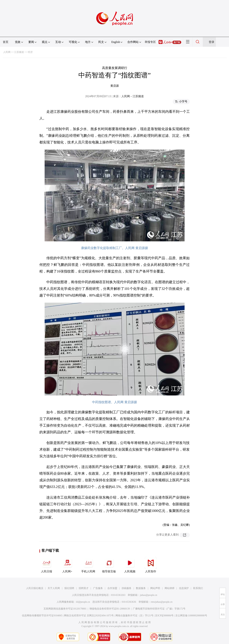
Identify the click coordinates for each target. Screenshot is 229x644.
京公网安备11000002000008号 (191, 616)
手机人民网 (88, 565)
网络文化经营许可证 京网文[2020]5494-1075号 (89, 616)
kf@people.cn (83, 602)
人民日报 (47, 565)
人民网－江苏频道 (133, 96)
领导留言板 (109, 565)
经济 (30, 52)
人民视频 (130, 565)
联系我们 (198, 588)
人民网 (7, 52)
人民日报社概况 (35, 588)
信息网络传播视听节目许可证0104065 (42, 616)
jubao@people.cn (149, 595)
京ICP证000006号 (164, 616)
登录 (212, 42)
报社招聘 (69, 588)
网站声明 (155, 588)
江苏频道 (19, 52)
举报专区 (150, 42)
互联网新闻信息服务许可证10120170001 (65, 609)
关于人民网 (54, 588)
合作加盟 (112, 588)
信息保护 (184, 588)
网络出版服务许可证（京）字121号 (134, 616)
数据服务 (141, 588)
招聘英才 (84, 588)
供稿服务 (126, 588)
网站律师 (170, 588)
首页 (6, 42)
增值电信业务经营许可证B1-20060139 (110, 609)
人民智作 (151, 565)
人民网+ (67, 565)
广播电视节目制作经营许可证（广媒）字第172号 (159, 609)
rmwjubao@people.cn (162, 602)
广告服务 (98, 588)
